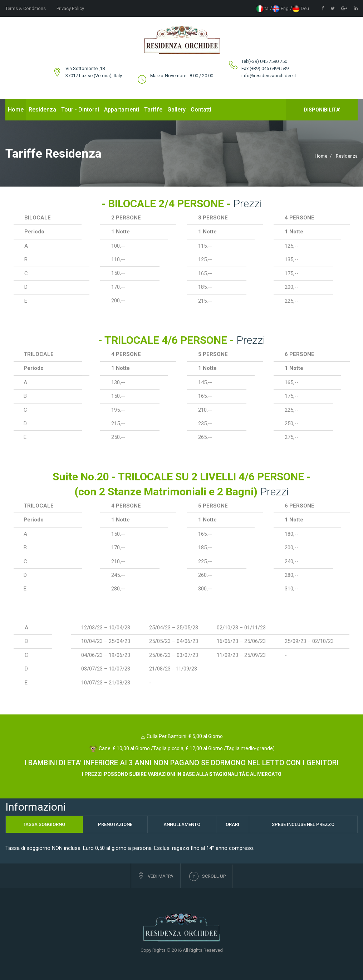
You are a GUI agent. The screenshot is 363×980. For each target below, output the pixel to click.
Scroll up (207, 876)
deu (301, 8)
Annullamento (182, 824)
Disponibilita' (322, 110)
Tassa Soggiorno (44, 824)
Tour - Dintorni (80, 110)
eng (280, 8)
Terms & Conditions (26, 8)
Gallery (176, 110)
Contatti (201, 110)
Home (16, 110)
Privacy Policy (70, 8)
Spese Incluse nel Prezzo (303, 824)
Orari (232, 824)
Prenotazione (115, 824)
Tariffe (153, 110)
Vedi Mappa (156, 876)
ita (262, 8)
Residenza (42, 110)
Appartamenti (122, 110)
